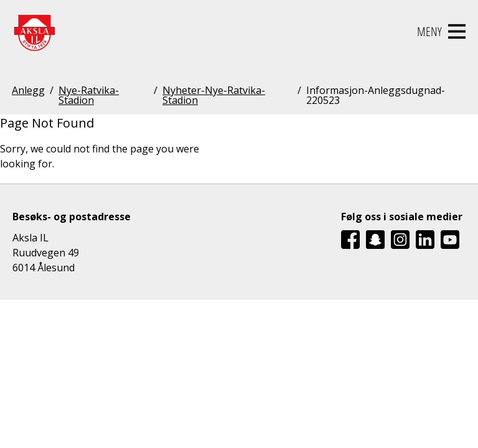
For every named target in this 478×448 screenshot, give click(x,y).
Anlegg (28, 91)
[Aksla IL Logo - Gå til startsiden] (34, 32)
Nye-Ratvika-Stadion (89, 95)
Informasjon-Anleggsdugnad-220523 (376, 95)
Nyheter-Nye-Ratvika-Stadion (214, 95)
